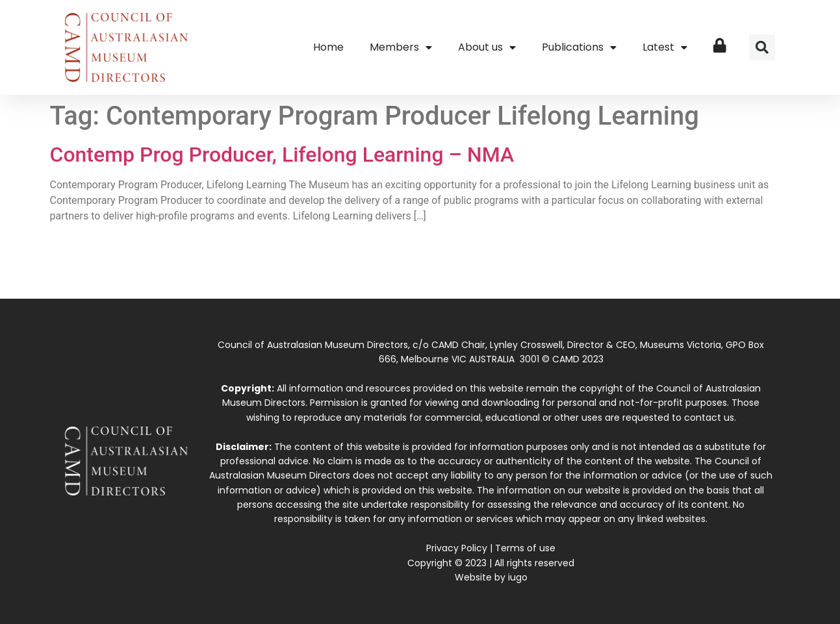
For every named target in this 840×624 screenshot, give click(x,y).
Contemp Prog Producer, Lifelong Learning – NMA (282, 155)
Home (328, 47)
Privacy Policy (457, 548)
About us (487, 47)
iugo (518, 577)
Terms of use (525, 548)
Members (401, 47)
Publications (579, 47)
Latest (665, 47)
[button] (762, 47)
